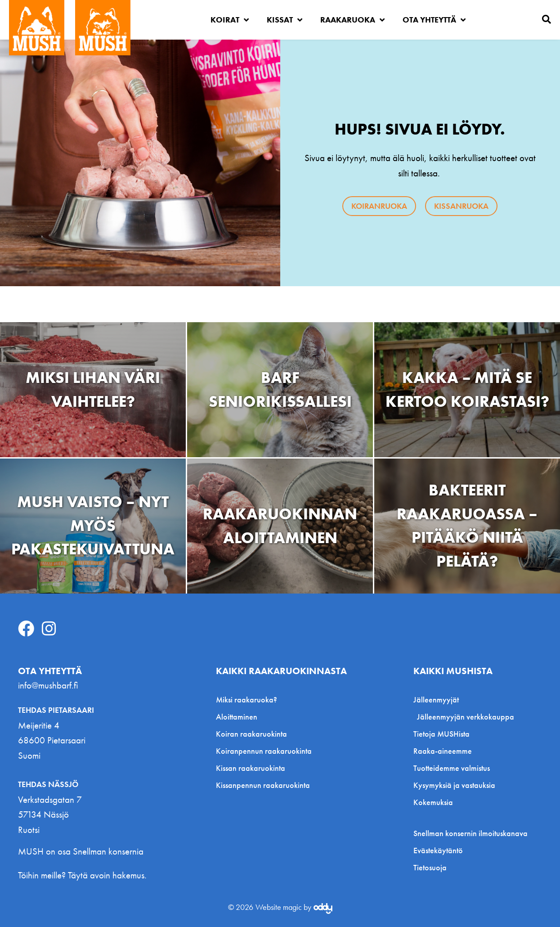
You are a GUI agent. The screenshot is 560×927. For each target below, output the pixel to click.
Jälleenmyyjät (438, 700)
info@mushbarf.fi (48, 685)
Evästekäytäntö (438, 850)
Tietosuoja (430, 868)
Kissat (284, 20)
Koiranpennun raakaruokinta (264, 751)
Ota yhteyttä (434, 20)
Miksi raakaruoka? (246, 700)
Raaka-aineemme (443, 751)
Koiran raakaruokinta (251, 734)
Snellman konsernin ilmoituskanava (470, 833)
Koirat (230, 20)
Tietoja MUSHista (441, 734)
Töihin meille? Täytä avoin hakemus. (82, 875)
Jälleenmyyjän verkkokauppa (466, 717)
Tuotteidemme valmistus (452, 768)
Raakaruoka (352, 20)
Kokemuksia (433, 802)
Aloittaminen (237, 717)
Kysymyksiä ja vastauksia (454, 785)
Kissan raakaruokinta (251, 768)
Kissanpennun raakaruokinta (263, 785)
